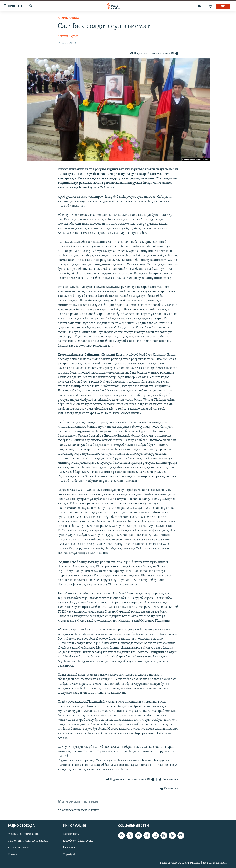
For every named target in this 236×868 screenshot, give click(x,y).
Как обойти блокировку (78, 841)
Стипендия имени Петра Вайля (28, 841)
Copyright (69, 855)
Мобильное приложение (24, 834)
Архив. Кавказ (69, 18)
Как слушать (71, 834)
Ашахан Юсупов (68, 36)
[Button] (139, 53)
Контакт (13, 855)
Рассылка (69, 848)
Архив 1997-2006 (19, 848)
